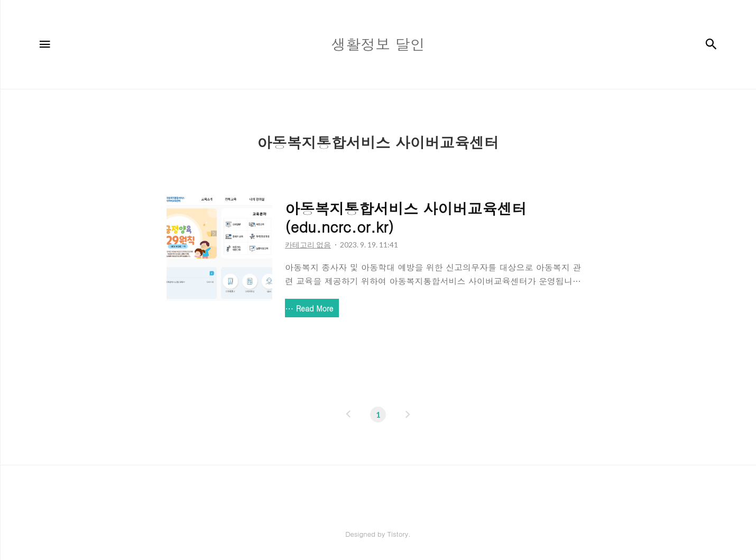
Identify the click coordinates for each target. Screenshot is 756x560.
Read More (315, 308)
